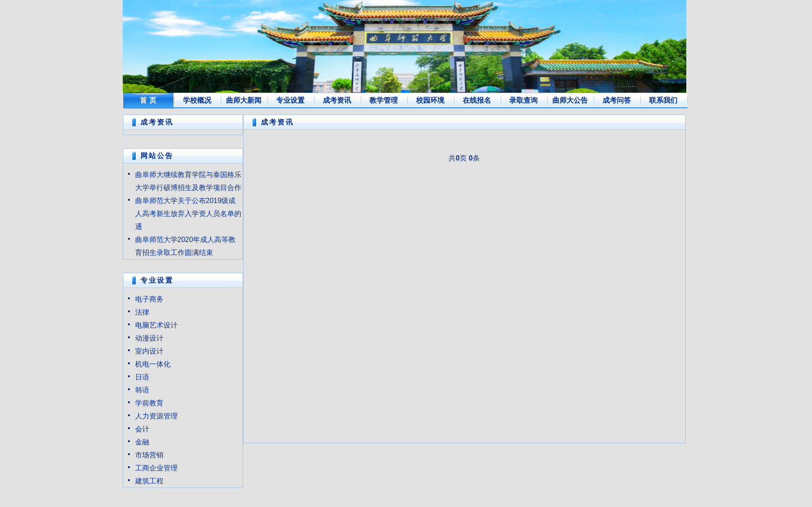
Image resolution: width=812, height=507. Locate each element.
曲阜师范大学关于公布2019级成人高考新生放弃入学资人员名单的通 (188, 214)
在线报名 (477, 100)
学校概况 (197, 100)
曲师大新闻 (244, 100)
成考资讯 (337, 100)
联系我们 (663, 100)
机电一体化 (153, 364)
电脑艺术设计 (156, 325)
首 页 (148, 100)
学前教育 (149, 403)
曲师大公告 (570, 100)
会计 (142, 429)
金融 (142, 442)
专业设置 (290, 100)
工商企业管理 (156, 468)
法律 (142, 312)
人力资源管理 (156, 416)
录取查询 (523, 100)
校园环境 (430, 100)
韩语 (142, 390)
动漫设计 (149, 338)
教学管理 (384, 100)
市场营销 (149, 455)
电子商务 (149, 299)
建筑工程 (149, 481)
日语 (142, 377)
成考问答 (617, 100)
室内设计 (149, 351)
